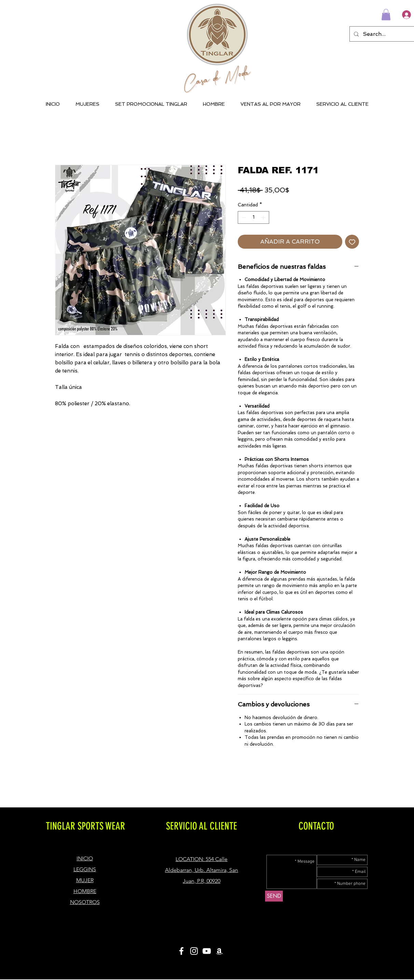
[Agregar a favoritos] (352, 242)
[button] (386, 14)
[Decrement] (243, 217)
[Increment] (264, 217)
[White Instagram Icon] (194, 951)
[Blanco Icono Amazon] (219, 951)
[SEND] (274, 896)
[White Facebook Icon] (181, 951)
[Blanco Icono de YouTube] (207, 951)
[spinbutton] (253, 217)
